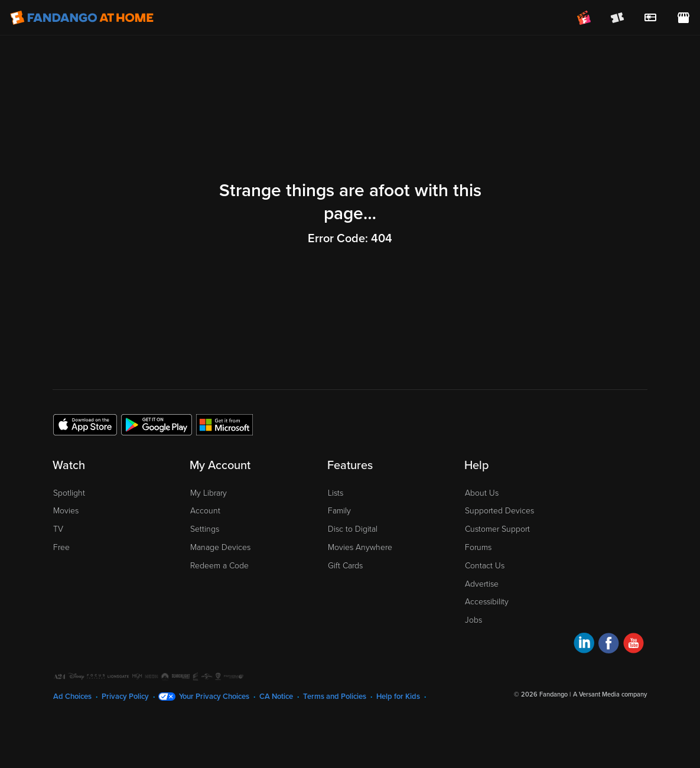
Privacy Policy (125, 697)
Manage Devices (220, 547)
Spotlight (69, 493)
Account (205, 511)
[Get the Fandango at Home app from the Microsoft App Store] (224, 424)
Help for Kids (398, 697)
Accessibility (487, 602)
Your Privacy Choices (214, 697)
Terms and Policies (335, 697)
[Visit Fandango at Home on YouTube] (634, 645)
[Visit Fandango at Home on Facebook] (609, 645)
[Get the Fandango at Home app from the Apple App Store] (85, 424)
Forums (478, 547)
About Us (482, 493)
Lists (336, 493)
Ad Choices (72, 697)
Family (339, 511)
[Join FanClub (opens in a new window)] (584, 18)
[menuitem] (650, 18)
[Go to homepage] (82, 18)
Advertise (482, 584)
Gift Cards (345, 566)
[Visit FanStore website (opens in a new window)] (683, 18)
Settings (205, 529)
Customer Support (497, 529)
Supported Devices (499, 511)
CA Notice (276, 697)
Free (61, 547)
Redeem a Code (219, 566)
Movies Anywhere (360, 547)
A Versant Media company (610, 694)
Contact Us (485, 566)
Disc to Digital (353, 529)
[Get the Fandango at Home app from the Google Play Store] (157, 424)
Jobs (473, 620)
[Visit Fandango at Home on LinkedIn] (584, 645)
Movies (66, 511)
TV (58, 529)
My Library (209, 493)
